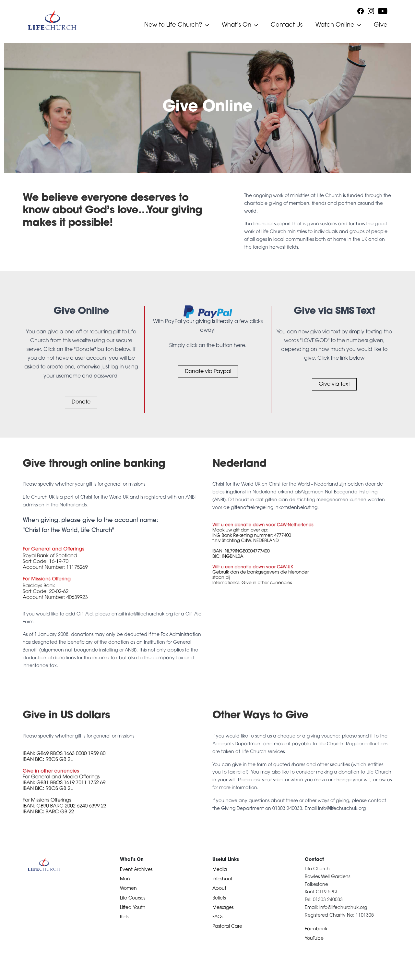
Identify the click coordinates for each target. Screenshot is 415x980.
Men (125, 879)
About (219, 889)
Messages (223, 908)
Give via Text (334, 384)
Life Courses (133, 898)
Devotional (17, 974)
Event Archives (136, 870)
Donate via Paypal (208, 372)
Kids (124, 917)
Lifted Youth (133, 908)
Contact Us (287, 25)
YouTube (314, 939)
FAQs (218, 917)
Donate (81, 402)
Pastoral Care (227, 927)
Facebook (316, 929)
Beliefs (219, 898)
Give (381, 25)
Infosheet (222, 879)
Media (220, 870)
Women (128, 889)
